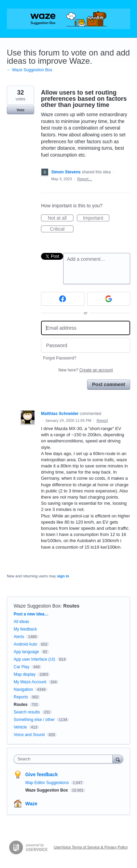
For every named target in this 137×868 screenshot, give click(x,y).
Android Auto (25, 644)
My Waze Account (30, 682)
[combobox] (65, 759)
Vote (20, 110)
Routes (71, 606)
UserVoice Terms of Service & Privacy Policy (91, 847)
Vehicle (20, 727)
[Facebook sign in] (63, 299)
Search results (27, 712)
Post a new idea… (31, 614)
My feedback (25, 629)
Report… (85, 179)
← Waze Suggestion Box (30, 70)
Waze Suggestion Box (37, 606)
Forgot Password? (60, 358)
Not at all (61, 218)
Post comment (109, 384)
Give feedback (42, 774)
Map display (25, 674)
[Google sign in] (109, 299)
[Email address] (86, 328)
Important (96, 218)
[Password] (86, 345)
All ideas (21, 622)
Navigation (23, 689)
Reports (21, 697)
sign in (63, 576)
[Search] (118, 759)
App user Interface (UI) (34, 659)
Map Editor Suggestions (48, 783)
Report (102, 420)
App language (26, 652)
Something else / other (34, 720)
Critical (62, 229)
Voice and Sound (29, 735)
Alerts (19, 637)
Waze (31, 804)
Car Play (22, 667)
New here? (86, 370)
